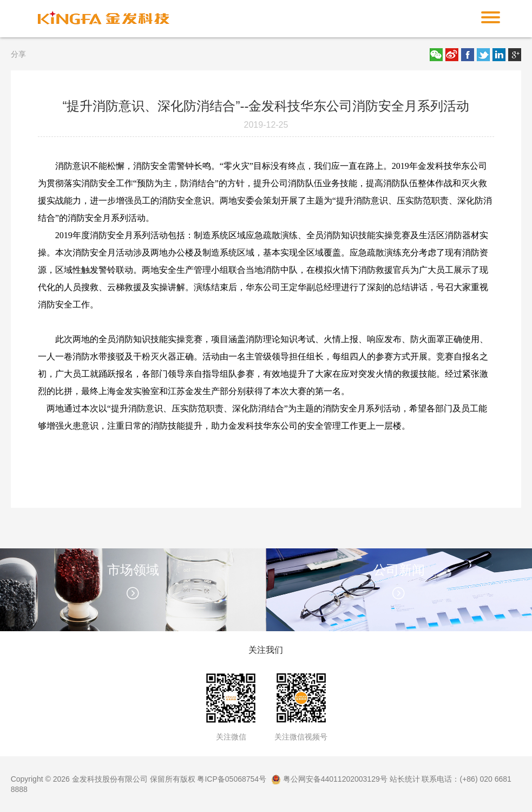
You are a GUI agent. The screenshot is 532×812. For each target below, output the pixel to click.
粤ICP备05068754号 (232, 779)
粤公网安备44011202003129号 (329, 779)
